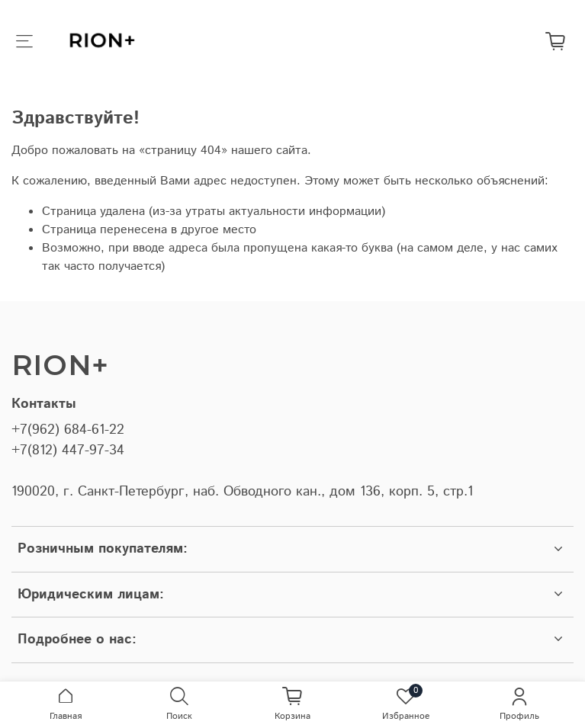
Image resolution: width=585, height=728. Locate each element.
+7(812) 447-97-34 (68, 451)
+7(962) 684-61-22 (68, 430)
